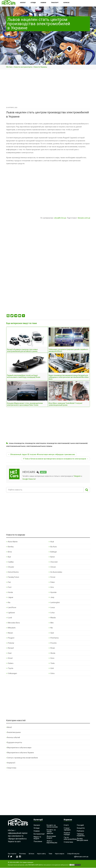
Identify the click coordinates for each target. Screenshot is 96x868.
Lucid (9, 618)
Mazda (52, 618)
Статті (66, 825)
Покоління (38, 841)
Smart (9, 658)
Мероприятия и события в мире (19, 748)
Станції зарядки (67, 829)
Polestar (10, 643)
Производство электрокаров (35, 443)
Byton (52, 557)
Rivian (52, 648)
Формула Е (11, 763)
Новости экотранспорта (23, 67)
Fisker (52, 582)
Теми (54, 854)
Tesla (52, 663)
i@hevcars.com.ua (81, 857)
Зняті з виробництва (52, 842)
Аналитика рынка (13, 732)
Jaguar (10, 597)
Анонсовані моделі (51, 837)
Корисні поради (67, 834)
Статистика (68, 842)
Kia (8, 602)
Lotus (52, 613)
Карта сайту (44, 854)
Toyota (10, 668)
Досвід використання (82, 839)
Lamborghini (54, 602)
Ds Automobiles (55, 572)
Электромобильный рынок (16, 446)
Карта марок (64, 854)
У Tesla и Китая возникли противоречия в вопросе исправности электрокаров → (56, 459)
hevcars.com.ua (84, 218)
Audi (51, 542)
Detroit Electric (12, 572)
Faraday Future (13, 577)
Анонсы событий (13, 737)
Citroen (52, 567)
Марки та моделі (37, 838)
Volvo (52, 673)
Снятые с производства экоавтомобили (22, 758)
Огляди (37, 828)
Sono (51, 658)
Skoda (52, 653)
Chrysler (10, 567)
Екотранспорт (39, 834)
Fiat (8, 582)
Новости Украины (40, 67)
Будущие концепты (14, 742)
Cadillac (10, 562)
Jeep (51, 597)
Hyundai (53, 592)
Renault (10, 648)
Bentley (10, 547)
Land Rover (11, 607)
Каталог (37, 825)
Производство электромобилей (58, 443)
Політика (24, 854)
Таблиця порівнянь (81, 835)
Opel (51, 633)
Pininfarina (54, 638)
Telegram (77, 476)
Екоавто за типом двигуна (51, 832)
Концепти (81, 828)
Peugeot (10, 638)
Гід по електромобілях (70, 838)
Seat (9, 653)
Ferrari (52, 577)
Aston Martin (12, 542)
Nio (51, 628)
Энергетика (11, 768)
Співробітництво (78, 854)
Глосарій (80, 825)
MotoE (9, 727)
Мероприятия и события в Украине (20, 753)
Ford (9, 587)
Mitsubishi (11, 628)
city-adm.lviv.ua (60, 218)
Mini (51, 623)
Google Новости (29, 479)
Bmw (9, 552)
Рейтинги (80, 831)
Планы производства (17, 443)
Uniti (51, 668)
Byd (8, 557)
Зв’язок (33, 854)
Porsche (53, 643)
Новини (37, 831)
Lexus (52, 607)
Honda (9, 592)
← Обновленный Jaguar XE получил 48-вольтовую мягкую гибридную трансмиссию (41, 454)
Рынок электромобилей (79, 443)
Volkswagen (12, 673)
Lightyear (11, 613)
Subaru (10, 663)
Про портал (13, 854)
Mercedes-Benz (13, 623)
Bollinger (53, 552)
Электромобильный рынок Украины (39, 446)
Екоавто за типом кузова (52, 826)
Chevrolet (53, 562)
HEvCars (9, 67)
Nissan (10, 633)
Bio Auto (53, 547)
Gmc (51, 587)
